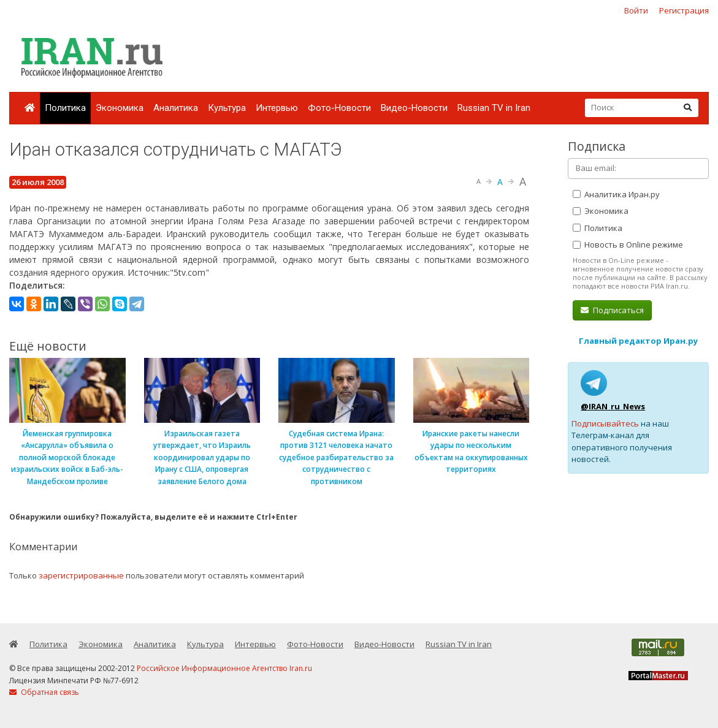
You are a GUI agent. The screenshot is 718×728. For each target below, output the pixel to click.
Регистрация (684, 10)
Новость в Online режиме (628, 245)
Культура (227, 108)
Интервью (277, 108)
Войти (636, 10)
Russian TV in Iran (494, 108)
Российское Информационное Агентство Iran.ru (224, 668)
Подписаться (612, 310)
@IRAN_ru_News (613, 406)
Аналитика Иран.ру (616, 194)
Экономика (120, 108)
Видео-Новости (414, 108)
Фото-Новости (339, 108)
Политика (65, 108)
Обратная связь (44, 692)
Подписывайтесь (605, 423)
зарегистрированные (81, 575)
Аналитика (176, 108)
